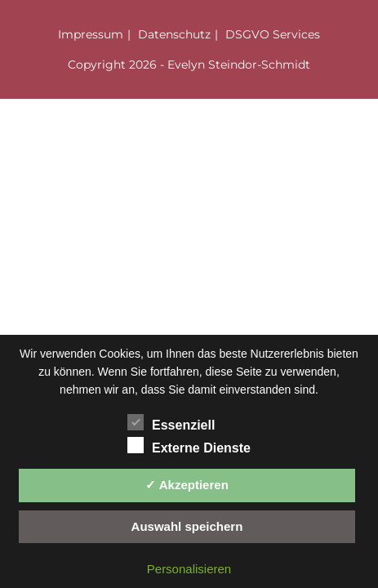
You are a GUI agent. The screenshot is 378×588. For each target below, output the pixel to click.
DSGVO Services (273, 34)
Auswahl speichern (187, 526)
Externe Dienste (189, 445)
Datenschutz (174, 34)
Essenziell (171, 422)
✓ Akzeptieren (187, 485)
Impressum (91, 34)
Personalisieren (189, 569)
